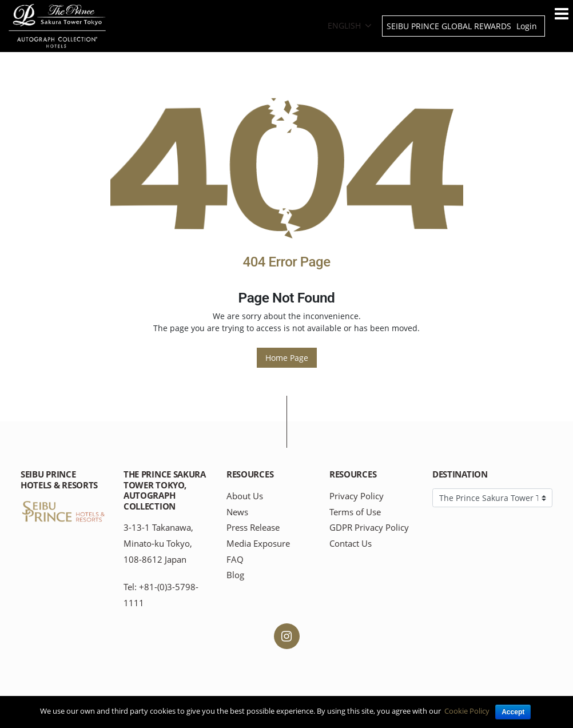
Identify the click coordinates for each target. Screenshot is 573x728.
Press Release (253, 528)
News (237, 512)
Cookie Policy (467, 711)
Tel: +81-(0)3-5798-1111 (161, 595)
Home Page (287, 358)
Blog (235, 575)
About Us (245, 496)
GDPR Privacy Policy (369, 528)
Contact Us (351, 544)
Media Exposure (258, 544)
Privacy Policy (357, 496)
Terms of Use (355, 512)
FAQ (235, 560)
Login (527, 26)
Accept (513, 712)
